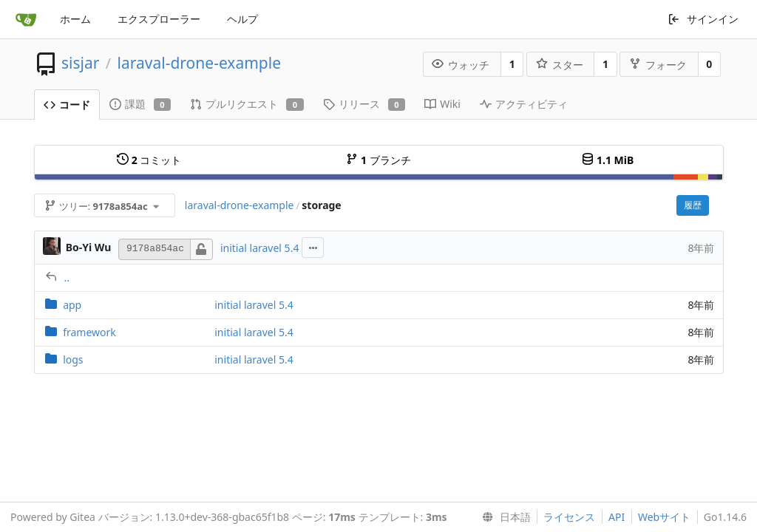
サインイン (703, 19)
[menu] (503, 517)
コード (67, 105)
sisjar (80, 63)
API (617, 517)
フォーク (658, 65)
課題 (140, 104)
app (72, 305)
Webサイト (664, 517)
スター (560, 65)
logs (73, 359)
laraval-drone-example (199, 63)
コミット (149, 160)
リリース (364, 104)
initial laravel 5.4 (260, 248)
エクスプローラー (159, 19)
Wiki (442, 104)
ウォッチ (461, 65)
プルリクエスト (247, 104)
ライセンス (569, 517)
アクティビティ (524, 104)
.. (67, 277)
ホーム (75, 19)
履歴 (693, 205)
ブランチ (378, 160)
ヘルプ (242, 19)
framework (89, 332)
